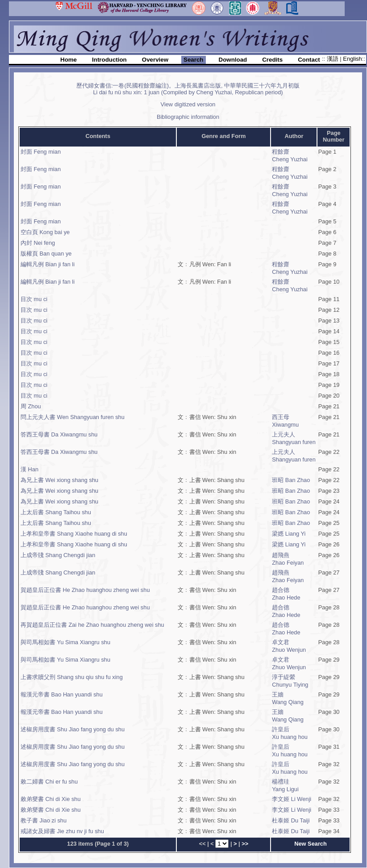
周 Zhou (31, 406)
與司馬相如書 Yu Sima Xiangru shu (65, 642)
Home (69, 60)
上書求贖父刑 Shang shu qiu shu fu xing (72, 677)
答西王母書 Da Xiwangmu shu (59, 434)
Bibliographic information (188, 117)
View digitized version (188, 104)
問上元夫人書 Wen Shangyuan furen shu (73, 417)
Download (233, 60)
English (352, 59)
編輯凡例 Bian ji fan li (48, 264)
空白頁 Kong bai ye (45, 232)
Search (193, 60)
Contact (309, 60)
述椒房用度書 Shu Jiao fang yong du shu (73, 729)
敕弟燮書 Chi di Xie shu (51, 799)
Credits (272, 60)
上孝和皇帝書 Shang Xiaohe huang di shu (74, 534)
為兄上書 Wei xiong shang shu (59, 480)
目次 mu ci (34, 299)
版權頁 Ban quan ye (46, 254)
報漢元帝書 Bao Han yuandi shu (62, 694)
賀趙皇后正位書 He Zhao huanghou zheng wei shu (85, 590)
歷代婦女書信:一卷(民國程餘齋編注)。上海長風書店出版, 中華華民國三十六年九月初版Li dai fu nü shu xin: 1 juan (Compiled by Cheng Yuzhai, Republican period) (188, 89)
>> (245, 844)
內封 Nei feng (38, 243)
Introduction (109, 60)
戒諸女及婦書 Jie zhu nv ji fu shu (62, 831)
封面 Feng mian (41, 152)
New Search (311, 844)
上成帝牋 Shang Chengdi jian (58, 555)
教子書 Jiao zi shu (44, 820)
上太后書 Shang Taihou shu (56, 512)
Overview (155, 60)
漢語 (334, 59)
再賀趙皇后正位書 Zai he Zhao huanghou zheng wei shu (92, 625)
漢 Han (29, 469)
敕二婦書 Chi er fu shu (49, 782)
